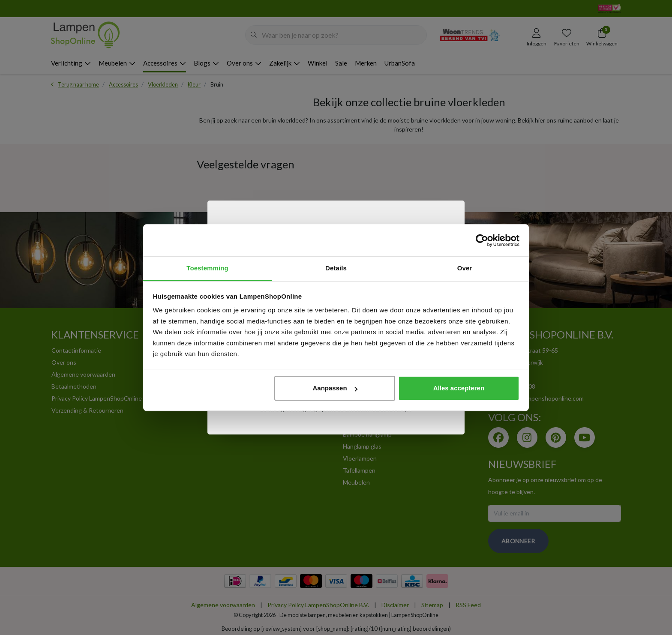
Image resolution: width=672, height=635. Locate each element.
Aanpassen (335, 388)
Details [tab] (336, 268)
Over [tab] (465, 268)
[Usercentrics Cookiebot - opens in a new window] (482, 240)
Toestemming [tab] (207, 268)
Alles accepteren (459, 388)
